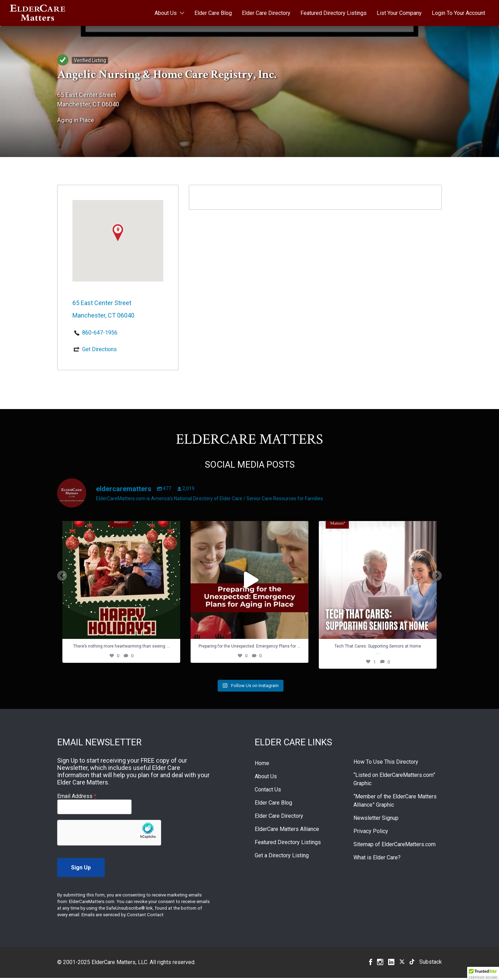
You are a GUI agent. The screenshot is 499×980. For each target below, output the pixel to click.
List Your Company (399, 13)
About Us (166, 13)
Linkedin (391, 964)
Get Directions (99, 349)
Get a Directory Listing (282, 857)
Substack (431, 964)
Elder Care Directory (266, 13)
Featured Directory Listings (334, 13)
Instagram (380, 964)
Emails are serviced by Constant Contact (122, 917)
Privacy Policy (371, 833)
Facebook (371, 964)
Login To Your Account (458, 13)
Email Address (77, 798)
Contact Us (268, 792)
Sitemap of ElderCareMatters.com (395, 846)
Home (262, 765)
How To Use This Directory (386, 764)
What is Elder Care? (377, 860)
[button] (483, 973)
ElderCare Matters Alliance (287, 831)
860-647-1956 (100, 333)
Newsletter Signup (376, 820)
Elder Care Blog (213, 13)
